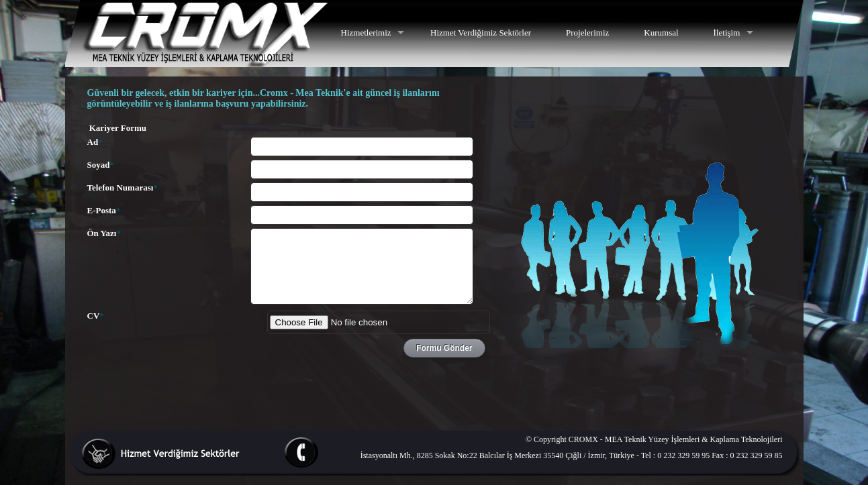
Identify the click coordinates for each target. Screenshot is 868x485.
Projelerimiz (587, 33)
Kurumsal (661, 33)
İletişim (727, 33)
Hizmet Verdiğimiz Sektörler (481, 33)
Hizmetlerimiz (366, 33)
